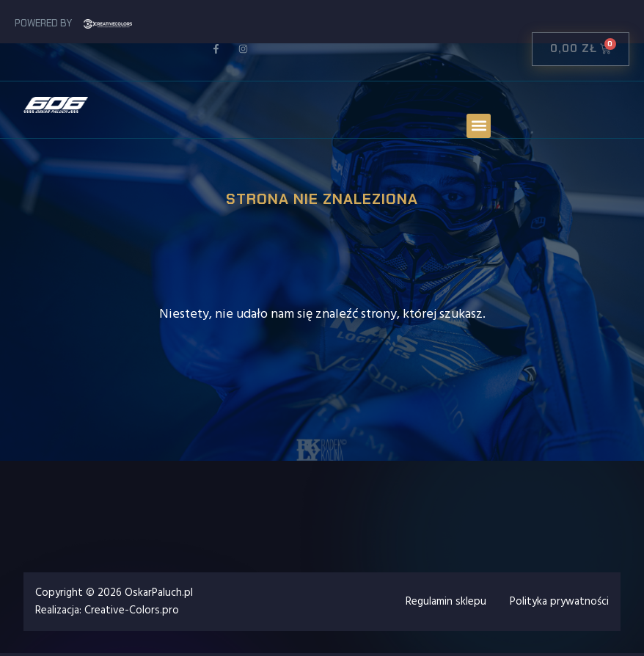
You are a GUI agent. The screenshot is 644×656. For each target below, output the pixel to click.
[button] (479, 126)
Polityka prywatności (559, 601)
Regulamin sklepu (446, 601)
